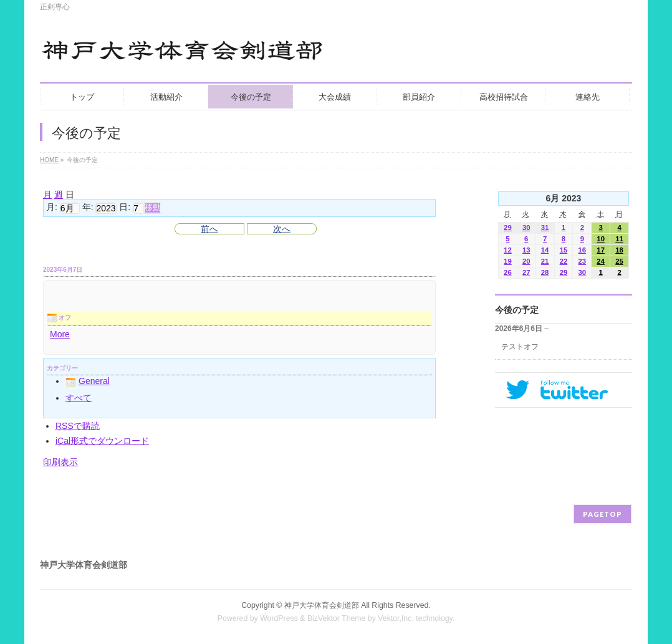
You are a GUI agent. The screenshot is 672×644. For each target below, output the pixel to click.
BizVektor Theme (337, 618)
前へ (209, 229)
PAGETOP (602, 514)
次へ (282, 229)
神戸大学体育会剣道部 (322, 605)
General (88, 381)
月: (52, 208)
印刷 (60, 462)
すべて (79, 398)
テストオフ (520, 347)
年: (88, 208)
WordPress (279, 618)
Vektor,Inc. (396, 618)
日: (125, 208)
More (60, 334)
